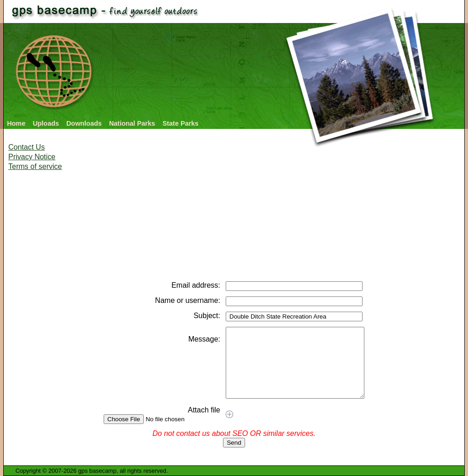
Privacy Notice (32, 157)
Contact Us (26, 147)
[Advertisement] (135, 249)
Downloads (84, 123)
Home (16, 123)
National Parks (132, 123)
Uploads (46, 123)
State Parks (181, 123)
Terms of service (35, 166)
